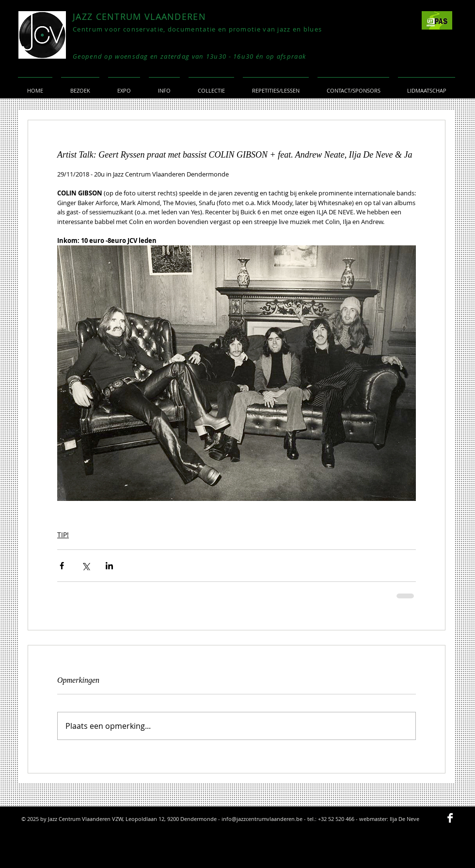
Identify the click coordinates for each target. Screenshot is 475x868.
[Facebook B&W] (450, 818)
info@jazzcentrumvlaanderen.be (262, 819)
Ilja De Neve (404, 819)
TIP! (63, 535)
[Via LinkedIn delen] (109, 566)
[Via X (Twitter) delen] (86, 566)
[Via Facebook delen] (62, 566)
